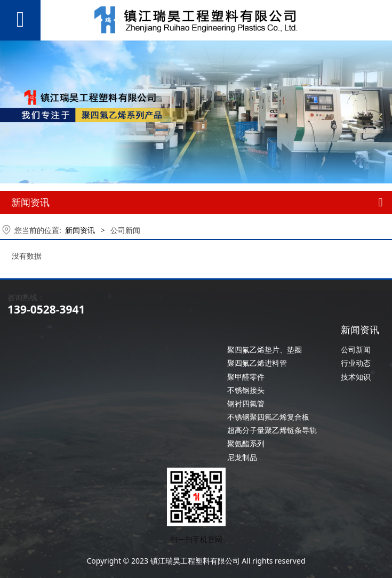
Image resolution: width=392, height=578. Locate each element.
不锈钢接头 (246, 390)
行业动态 (356, 363)
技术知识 (356, 377)
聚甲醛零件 (246, 377)
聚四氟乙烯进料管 (257, 363)
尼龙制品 (242, 457)
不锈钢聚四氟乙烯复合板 (268, 417)
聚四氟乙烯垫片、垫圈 (265, 350)
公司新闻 (356, 350)
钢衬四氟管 (246, 403)
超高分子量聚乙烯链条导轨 (272, 430)
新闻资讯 (80, 230)
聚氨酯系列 (246, 443)
